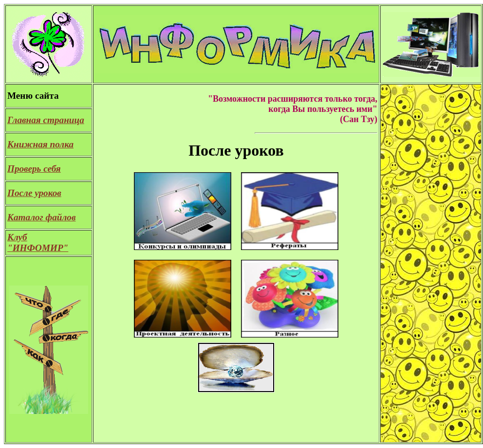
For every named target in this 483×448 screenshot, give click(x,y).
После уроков (34, 193)
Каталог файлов (41, 217)
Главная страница (46, 120)
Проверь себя (34, 169)
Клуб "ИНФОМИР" (38, 242)
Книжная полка (40, 144)
